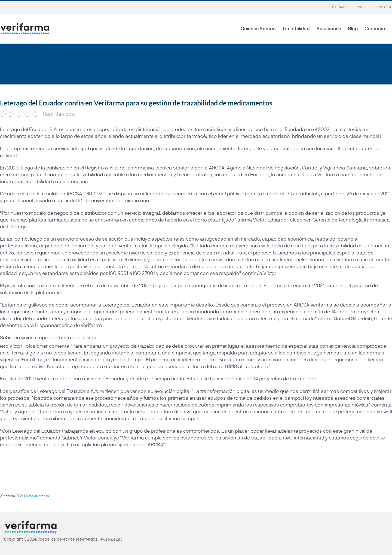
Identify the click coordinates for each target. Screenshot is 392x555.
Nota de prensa (38, 496)
